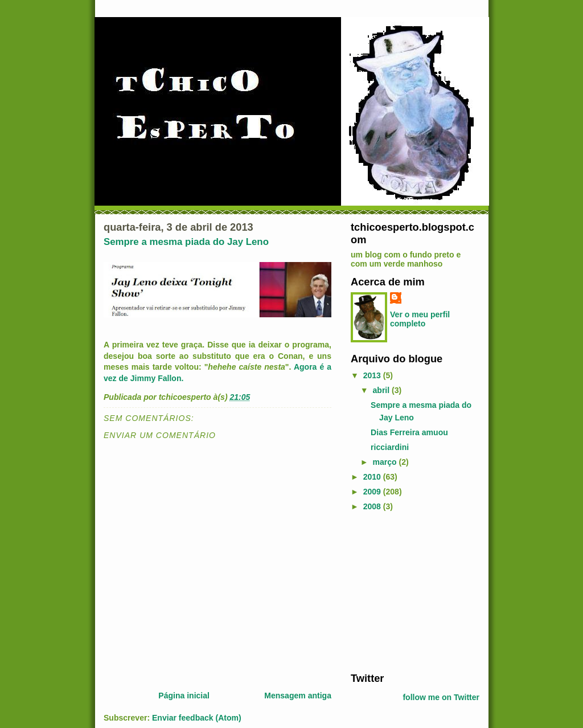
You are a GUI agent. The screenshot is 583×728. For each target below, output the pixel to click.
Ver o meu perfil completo (420, 319)
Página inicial (184, 696)
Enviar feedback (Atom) (197, 718)
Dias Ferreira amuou (409, 432)
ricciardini (390, 447)
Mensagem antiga (298, 696)
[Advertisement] (422, 592)
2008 (373, 506)
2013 (373, 375)
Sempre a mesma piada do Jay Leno (186, 242)
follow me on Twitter (441, 697)
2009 (373, 492)
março (386, 462)
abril (383, 390)
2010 (373, 477)
